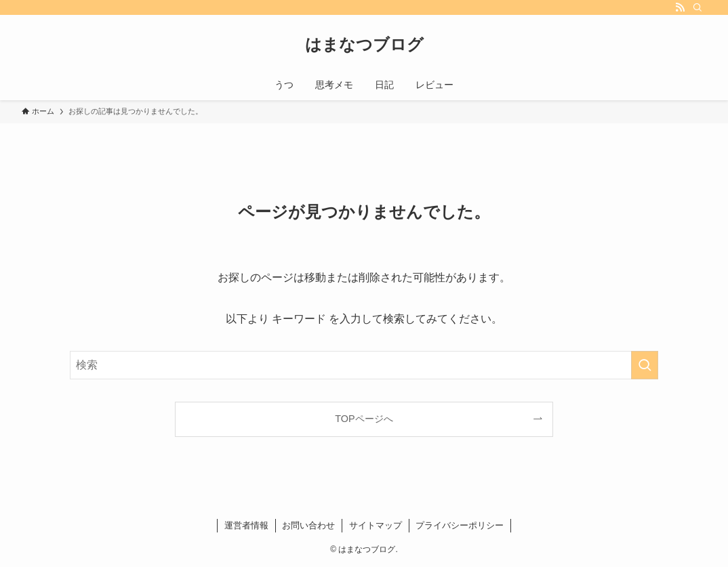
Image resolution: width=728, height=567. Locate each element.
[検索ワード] (364, 365)
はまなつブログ (364, 45)
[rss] (680, 7)
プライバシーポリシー (460, 525)
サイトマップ (376, 525)
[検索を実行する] (645, 365)
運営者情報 (246, 525)
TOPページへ (364, 419)
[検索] (697, 7)
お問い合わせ (308, 525)
